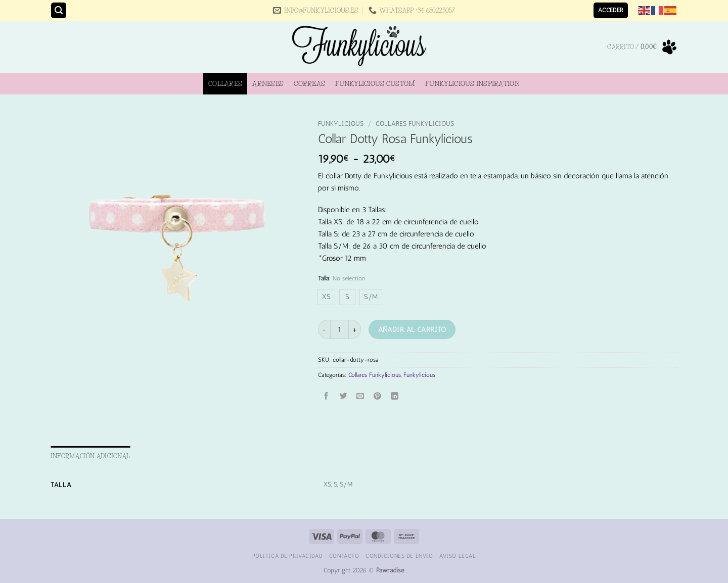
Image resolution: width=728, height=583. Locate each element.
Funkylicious (341, 124)
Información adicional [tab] (90, 456)
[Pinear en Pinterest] (377, 396)
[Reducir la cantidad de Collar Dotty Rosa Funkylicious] (324, 329)
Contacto (344, 556)
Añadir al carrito (412, 329)
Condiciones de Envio (399, 556)
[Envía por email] (361, 396)
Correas (309, 83)
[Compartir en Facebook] (327, 396)
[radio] (326, 297)
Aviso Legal (458, 556)
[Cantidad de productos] (339, 329)
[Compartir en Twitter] (344, 396)
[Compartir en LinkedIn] (395, 396)
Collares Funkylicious (415, 124)
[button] (59, 10)
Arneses (268, 83)
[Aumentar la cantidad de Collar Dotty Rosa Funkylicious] (355, 329)
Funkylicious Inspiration (472, 83)
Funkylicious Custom (375, 83)
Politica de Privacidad (288, 556)
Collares (225, 83)
